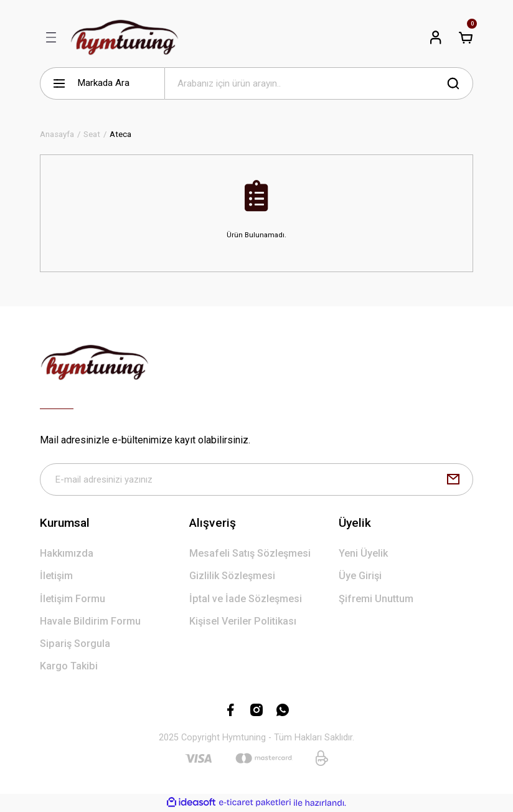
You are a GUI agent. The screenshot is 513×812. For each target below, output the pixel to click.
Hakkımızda (67, 554)
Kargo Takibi (69, 667)
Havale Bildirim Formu (90, 621)
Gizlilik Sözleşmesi (232, 576)
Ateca (120, 134)
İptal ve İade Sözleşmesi (246, 599)
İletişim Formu (73, 599)
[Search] (319, 83)
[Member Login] (436, 37)
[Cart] (466, 37)
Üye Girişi (360, 576)
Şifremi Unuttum (376, 599)
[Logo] (125, 37)
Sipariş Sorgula (75, 644)
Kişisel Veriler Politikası (243, 621)
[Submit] (453, 479)
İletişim (56, 576)
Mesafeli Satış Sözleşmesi (250, 554)
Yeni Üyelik (363, 554)
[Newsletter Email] (256, 479)
